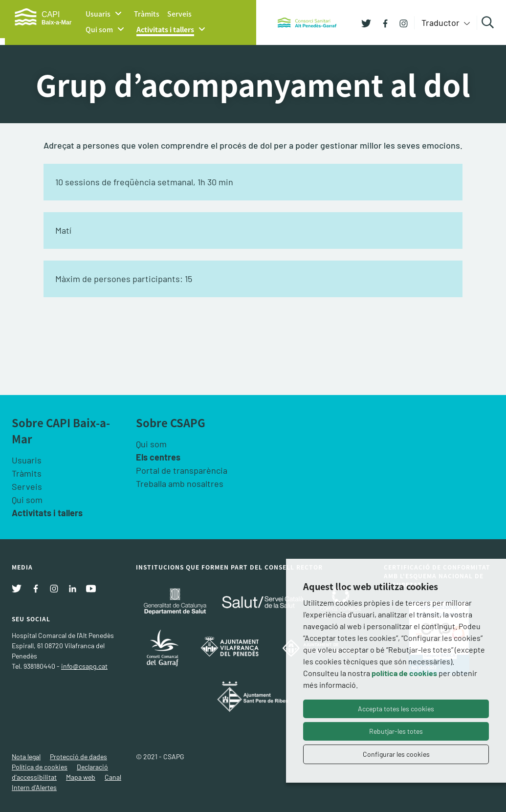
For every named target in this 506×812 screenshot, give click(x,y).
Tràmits (147, 14)
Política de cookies (40, 767)
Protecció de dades (78, 757)
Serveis (179, 14)
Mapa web (81, 777)
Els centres (158, 457)
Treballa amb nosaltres (180, 483)
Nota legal (26, 757)
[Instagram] (400, 22)
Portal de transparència (182, 470)
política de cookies (404, 673)
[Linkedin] (72, 588)
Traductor (441, 22)
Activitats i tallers (165, 29)
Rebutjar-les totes (396, 731)
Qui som (99, 29)
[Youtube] (91, 588)
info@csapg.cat (84, 666)
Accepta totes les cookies (396, 709)
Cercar (489, 22)
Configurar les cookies (396, 754)
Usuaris (98, 14)
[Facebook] (381, 22)
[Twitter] (366, 22)
